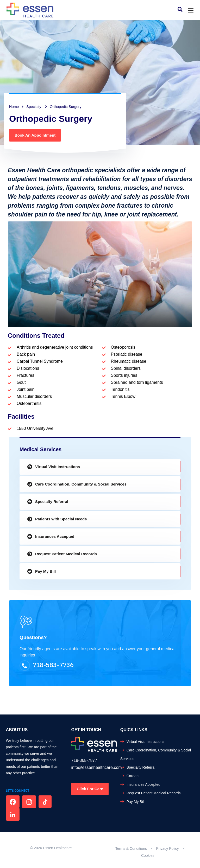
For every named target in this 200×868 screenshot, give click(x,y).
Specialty (34, 107)
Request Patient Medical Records (66, 554)
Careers (133, 776)
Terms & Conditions (131, 848)
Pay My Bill (45, 571)
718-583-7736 (47, 665)
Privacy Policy (167, 848)
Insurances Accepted (55, 536)
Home (14, 107)
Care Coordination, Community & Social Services (81, 484)
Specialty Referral (52, 502)
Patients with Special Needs (61, 519)
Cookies (148, 856)
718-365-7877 (84, 760)
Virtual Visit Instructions (58, 467)
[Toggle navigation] (191, 10)
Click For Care (90, 789)
